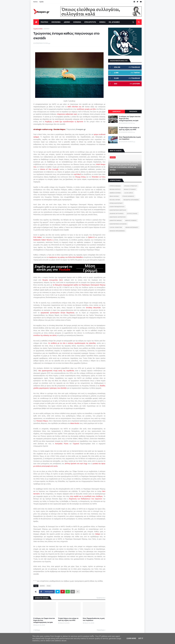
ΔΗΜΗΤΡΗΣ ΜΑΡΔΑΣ (116, 220)
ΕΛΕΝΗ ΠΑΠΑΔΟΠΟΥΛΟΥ (117, 207)
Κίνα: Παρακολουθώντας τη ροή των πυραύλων (94, 619)
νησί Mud (77, 174)
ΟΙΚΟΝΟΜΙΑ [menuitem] (56, 22)
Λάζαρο (98, 534)
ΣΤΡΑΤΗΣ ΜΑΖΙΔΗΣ (115, 186)
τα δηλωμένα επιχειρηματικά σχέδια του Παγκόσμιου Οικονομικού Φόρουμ (79, 285)
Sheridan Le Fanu (99, 177)
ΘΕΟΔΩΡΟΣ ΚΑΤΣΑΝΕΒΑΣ (131, 200)
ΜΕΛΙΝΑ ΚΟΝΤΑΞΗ (115, 189)
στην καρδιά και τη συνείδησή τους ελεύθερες (86, 496)
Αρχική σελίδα (38, 29)
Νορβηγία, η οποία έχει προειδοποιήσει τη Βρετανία (64, 122)
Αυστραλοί (59, 444)
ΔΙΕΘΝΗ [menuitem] (67, 22)
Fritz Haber (38, 237)
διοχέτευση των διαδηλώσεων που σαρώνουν (86, 499)
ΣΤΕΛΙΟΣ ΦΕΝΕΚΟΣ (128, 196)
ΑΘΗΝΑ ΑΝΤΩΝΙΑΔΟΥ (132, 227)
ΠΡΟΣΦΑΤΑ (133, 112)
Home (35, 2)
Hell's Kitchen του (74, 107)
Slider (49, 586)
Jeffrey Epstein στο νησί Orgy (76, 464)
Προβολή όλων (101, 598)
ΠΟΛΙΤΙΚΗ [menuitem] (44, 22)
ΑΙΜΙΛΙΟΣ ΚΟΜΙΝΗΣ (131, 220)
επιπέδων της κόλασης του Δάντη (45, 335)
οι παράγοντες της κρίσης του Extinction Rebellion (65, 257)
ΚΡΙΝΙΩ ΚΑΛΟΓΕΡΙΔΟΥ (116, 203)
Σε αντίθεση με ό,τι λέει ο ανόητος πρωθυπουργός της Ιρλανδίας (72, 343)
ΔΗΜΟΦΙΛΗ (117, 112)
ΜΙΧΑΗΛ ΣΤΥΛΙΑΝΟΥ (130, 189)
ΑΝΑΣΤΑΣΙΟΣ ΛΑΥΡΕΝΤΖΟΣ (118, 217)
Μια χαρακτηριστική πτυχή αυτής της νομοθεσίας (56, 371)
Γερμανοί (76, 444)
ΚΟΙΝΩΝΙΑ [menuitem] (77, 22)
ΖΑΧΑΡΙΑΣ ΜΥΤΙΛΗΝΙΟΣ (117, 214)
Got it (141, 638)
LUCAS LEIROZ (129, 193)
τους (35, 167)
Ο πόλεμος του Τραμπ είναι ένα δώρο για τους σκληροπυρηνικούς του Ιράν (44, 620)
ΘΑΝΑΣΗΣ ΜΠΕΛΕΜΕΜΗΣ (117, 231)
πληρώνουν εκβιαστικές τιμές (67, 114)
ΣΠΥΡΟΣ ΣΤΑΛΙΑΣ (132, 214)
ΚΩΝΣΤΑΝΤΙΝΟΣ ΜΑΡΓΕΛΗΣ (118, 210)
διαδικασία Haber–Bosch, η (43, 240)
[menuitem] (36, 22)
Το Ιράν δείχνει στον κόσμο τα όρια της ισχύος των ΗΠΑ (68, 619)
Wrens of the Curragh (49, 169)
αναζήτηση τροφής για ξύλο (86, 109)
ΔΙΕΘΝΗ (46, 29)
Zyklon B (91, 237)
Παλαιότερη (101, 630)
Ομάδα (41, 2)
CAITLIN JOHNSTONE (116, 227)
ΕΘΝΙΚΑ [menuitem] (102, 22)
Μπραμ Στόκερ (81, 177)
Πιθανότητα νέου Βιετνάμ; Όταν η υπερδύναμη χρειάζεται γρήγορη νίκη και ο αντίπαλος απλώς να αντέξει (124, 166)
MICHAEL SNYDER (115, 200)
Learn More (131, 638)
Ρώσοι (66, 444)
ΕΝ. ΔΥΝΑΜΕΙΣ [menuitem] (114, 22)
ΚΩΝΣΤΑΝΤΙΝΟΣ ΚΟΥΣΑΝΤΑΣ (118, 224)
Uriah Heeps (101, 164)
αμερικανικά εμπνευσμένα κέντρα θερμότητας (58, 313)
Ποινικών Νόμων (42, 421)
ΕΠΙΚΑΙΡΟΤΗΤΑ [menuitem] (90, 22)
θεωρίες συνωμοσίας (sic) (53, 280)
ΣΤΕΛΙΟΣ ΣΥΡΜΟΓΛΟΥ (131, 186)
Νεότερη (37, 630)
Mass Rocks (75, 423)
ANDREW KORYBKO (115, 193)
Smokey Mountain (93, 308)
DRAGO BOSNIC (114, 196)
